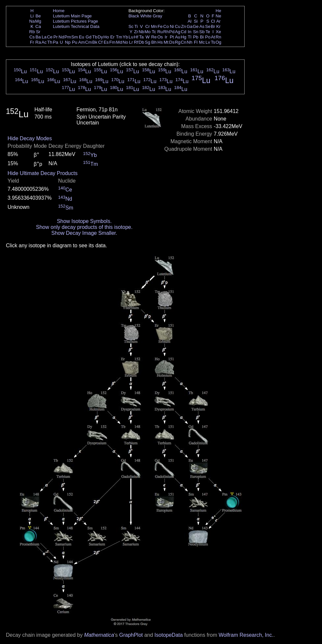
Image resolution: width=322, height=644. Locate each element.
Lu (131, 37)
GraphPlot (131, 635)
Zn (184, 26)
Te (208, 32)
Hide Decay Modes (30, 138)
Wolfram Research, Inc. (246, 635)
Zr (136, 32)
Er (112, 37)
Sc (131, 26)
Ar (218, 21)
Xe (218, 32)
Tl (190, 37)
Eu (81, 37)
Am (82, 42)
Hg (183, 37)
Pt (172, 37)
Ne (219, 16)
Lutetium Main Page (72, 16)
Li (32, 16)
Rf (136, 42)
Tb (95, 37)
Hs (160, 42)
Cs (32, 37)
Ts (213, 42)
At (213, 37)
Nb (141, 32)
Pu (74, 42)
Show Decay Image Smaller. (84, 233)
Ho (106, 37)
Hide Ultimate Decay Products (42, 173)
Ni (172, 26)
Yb (125, 37)
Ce (50, 37)
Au (177, 37)
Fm (112, 42)
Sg (148, 42)
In (190, 32)
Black (134, 16)
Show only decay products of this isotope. (84, 227)
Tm (119, 37)
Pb (196, 37)
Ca (38, 26)
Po (208, 37)
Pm (68, 37)
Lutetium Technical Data (76, 26)
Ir (166, 37)
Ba (38, 37)
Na (32, 21)
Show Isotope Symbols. (84, 221)
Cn (183, 42)
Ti (136, 26)
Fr (32, 42)
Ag (177, 32)
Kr (218, 26)
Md (119, 42)
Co (166, 26)
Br (213, 26)
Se (208, 26)
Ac (44, 42)
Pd (172, 32)
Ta (141, 37)
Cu (178, 26)
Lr (131, 42)
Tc (154, 32)
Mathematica (99, 635)
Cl (213, 21)
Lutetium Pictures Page (75, 21)
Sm (75, 37)
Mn (154, 26)
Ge (196, 26)
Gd (89, 37)
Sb (202, 32)
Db (141, 42)
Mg (38, 21)
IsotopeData (169, 635)
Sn (196, 32)
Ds (172, 42)
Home (59, 11)
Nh (190, 42)
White (146, 16)
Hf (136, 37)
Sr (38, 32)
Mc (202, 42)
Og (218, 42)
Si (196, 21)
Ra (38, 42)
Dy (100, 37)
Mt (166, 42)
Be (38, 16)
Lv (208, 42)
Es (106, 42)
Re (154, 37)
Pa (55, 42)
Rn (219, 37)
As (202, 26)
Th (50, 42)
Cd (183, 32)
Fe (160, 26)
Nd (61, 37)
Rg (178, 42)
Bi (202, 37)
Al (190, 21)
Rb (32, 32)
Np (68, 42)
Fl (196, 42)
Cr (148, 26)
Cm (89, 42)
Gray (158, 16)
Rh (166, 32)
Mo (148, 32)
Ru (160, 32)
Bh (154, 42)
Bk (95, 42)
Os (160, 37)
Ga (190, 26)
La (44, 37)
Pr (56, 37)
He (219, 11)
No (125, 42)
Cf (100, 42)
